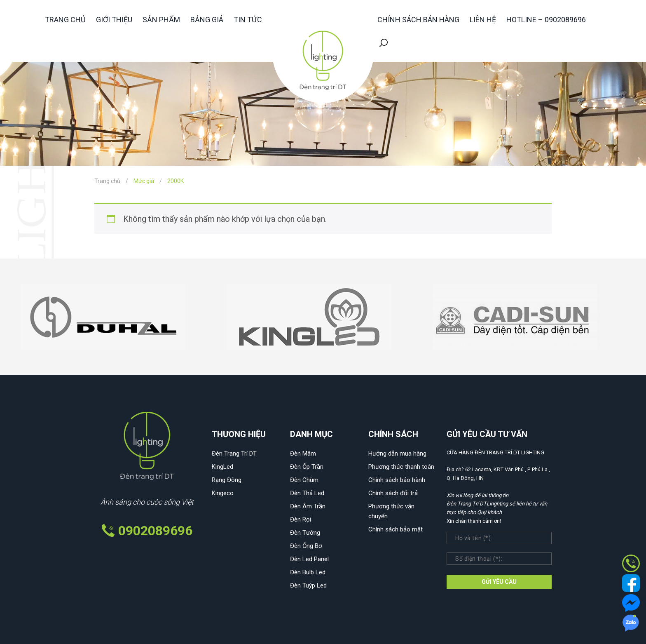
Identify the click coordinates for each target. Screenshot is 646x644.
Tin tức (248, 20)
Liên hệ (483, 20)
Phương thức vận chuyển (391, 511)
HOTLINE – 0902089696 (546, 20)
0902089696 (155, 531)
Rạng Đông (227, 480)
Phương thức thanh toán (401, 467)
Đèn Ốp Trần (307, 467)
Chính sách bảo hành (397, 480)
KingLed (222, 467)
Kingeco (223, 493)
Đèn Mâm (303, 454)
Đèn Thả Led (307, 493)
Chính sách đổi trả (393, 493)
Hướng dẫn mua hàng (397, 454)
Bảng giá (207, 20)
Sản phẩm (161, 20)
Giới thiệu (114, 20)
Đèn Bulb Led (308, 572)
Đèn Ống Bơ (306, 546)
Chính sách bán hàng (418, 20)
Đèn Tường (305, 533)
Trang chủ (65, 20)
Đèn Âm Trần (308, 506)
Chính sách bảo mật (396, 529)
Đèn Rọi (301, 519)
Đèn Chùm (304, 480)
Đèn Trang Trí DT (234, 454)
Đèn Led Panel (309, 559)
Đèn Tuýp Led (308, 585)
